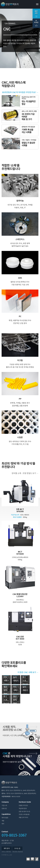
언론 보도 (4, 809)
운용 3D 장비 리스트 (24, 812)
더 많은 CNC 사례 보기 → (28, 672)
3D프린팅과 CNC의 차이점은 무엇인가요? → (20, 92)
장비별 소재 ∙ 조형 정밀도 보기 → (25, 473)
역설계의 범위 (23, 809)
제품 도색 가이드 (23, 818)
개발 (3, 821)
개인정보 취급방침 (18, 852)
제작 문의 (7, 849)
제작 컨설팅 (5, 818)
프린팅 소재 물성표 (24, 815)
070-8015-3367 (14, 835)
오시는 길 (17, 849)
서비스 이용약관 (6, 852)
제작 (3, 824)
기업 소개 (4, 806)
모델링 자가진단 (23, 806)
